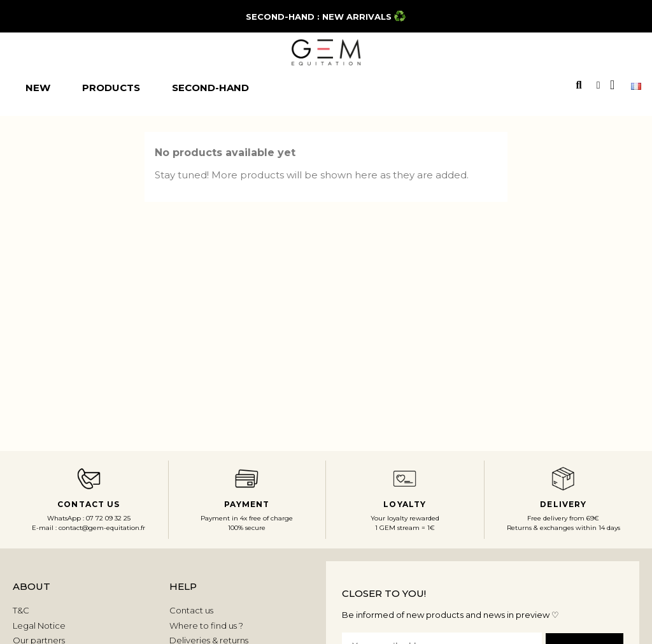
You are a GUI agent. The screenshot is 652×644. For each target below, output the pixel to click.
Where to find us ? (206, 626)
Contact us (191, 610)
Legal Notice (39, 626)
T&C (21, 610)
